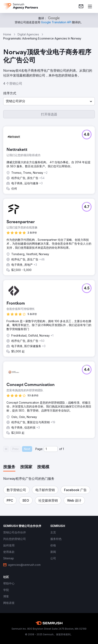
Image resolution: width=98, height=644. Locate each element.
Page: (39, 449)
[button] (49, 101)
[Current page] (51, 449)
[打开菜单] (90, 6)
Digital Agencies (28, 34)
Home (7, 34)
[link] (81, 6)
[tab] (9, 467)
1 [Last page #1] (63, 449)
